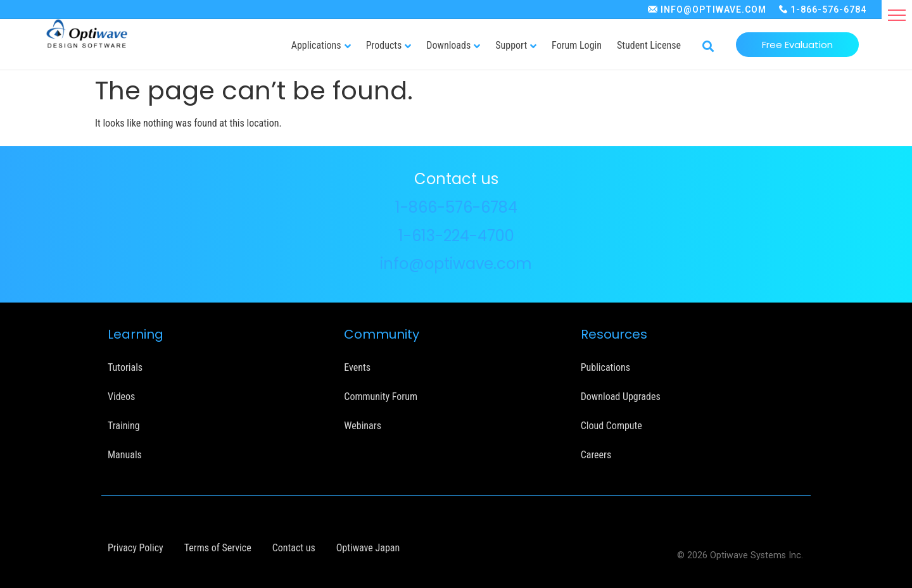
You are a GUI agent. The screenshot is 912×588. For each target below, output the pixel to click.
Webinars (363, 426)
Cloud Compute (611, 426)
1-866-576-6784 (828, 9)
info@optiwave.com (456, 264)
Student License (649, 45)
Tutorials (125, 367)
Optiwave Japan (368, 548)
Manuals (125, 455)
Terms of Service (218, 548)
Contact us (294, 548)
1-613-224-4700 (456, 236)
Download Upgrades (621, 397)
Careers (596, 455)
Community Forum (381, 397)
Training (124, 426)
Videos (121, 397)
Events (357, 367)
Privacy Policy (136, 548)
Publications (605, 367)
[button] (897, 15)
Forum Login (577, 45)
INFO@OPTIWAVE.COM (713, 9)
